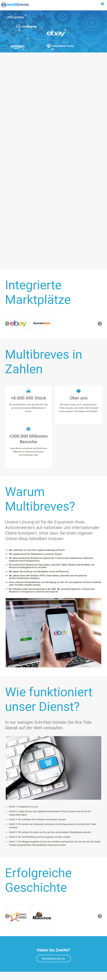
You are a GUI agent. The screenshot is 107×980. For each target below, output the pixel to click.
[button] (7, 324)
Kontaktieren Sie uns (53, 958)
